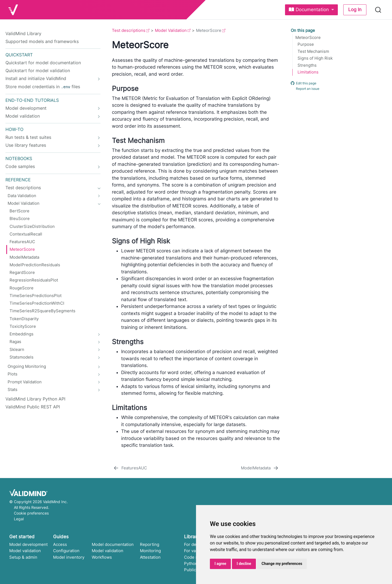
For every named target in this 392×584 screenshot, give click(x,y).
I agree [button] (220, 564)
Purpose (306, 44)
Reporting (150, 544)
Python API (195, 563)
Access (60, 544)
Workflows (102, 557)
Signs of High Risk (315, 58)
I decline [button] (244, 564)
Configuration (66, 551)
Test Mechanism (313, 51)
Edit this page (304, 83)
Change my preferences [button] (282, 564)
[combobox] (378, 10)
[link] (311, 10)
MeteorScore (308, 38)
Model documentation (113, 544)
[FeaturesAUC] (130, 468)
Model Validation (171, 30)
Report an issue (305, 89)
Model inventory (69, 557)
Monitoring (150, 551)
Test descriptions (129, 30)
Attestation (150, 557)
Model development (28, 544)
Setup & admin (23, 557)
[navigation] (50, 79)
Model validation (25, 551)
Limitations (308, 72)
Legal (19, 519)
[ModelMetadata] (260, 468)
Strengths (307, 65)
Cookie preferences (31, 513)
